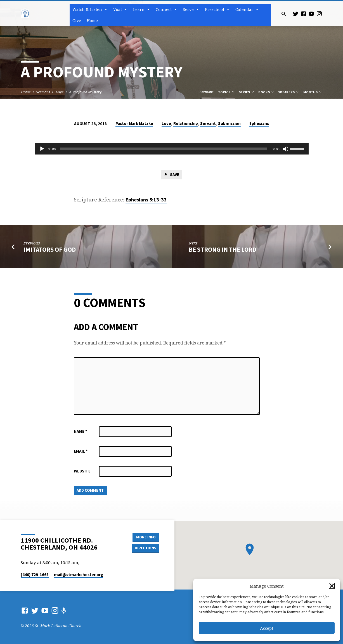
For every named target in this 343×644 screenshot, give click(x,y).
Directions (145, 548)
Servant (208, 123)
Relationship (186, 123)
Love (60, 92)
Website (82, 471)
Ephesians (259, 123)
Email (81, 451)
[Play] (42, 149)
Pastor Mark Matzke (134, 123)
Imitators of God (50, 250)
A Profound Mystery (85, 92)
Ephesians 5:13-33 (146, 200)
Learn (142, 9)
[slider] (164, 149)
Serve (191, 9)
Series (247, 92)
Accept (267, 628)
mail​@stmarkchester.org (79, 575)
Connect (166, 9)
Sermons (43, 92)
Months (313, 92)
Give (77, 21)
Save (171, 175)
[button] (332, 586)
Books (266, 92)
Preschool (217, 9)
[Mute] (286, 149)
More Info (145, 537)
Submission (229, 123)
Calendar (247, 9)
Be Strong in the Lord (223, 250)
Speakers (289, 92)
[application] (172, 149)
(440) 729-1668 (35, 575)
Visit (120, 9)
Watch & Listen (90, 9)
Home (92, 21)
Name (81, 431)
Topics (227, 92)
